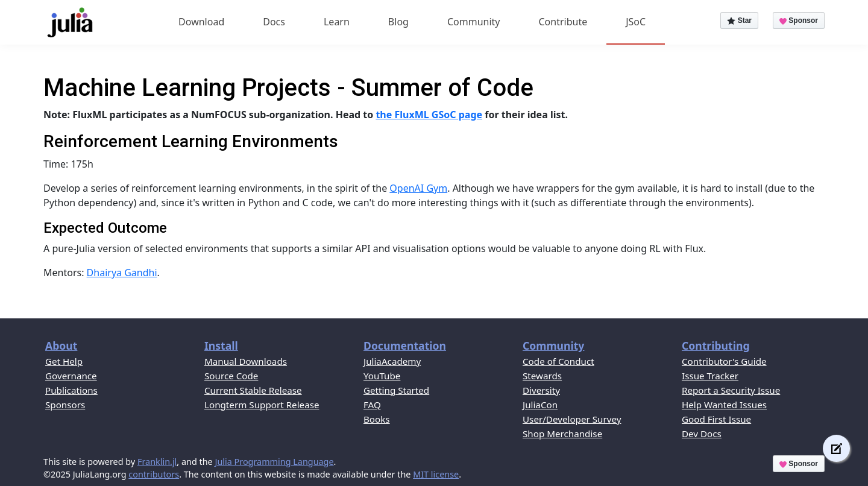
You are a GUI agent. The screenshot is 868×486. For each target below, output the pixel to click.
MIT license (436, 474)
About (61, 346)
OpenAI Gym (418, 188)
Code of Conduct (558, 361)
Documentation (405, 346)
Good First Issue (716, 419)
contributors (154, 474)
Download (201, 22)
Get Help (64, 361)
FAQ (372, 405)
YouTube (382, 376)
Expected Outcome (105, 228)
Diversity (541, 390)
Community (474, 22)
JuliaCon (540, 405)
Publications (71, 390)
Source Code (231, 376)
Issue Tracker (710, 376)
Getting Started (396, 390)
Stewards (542, 376)
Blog (398, 22)
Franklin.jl (157, 462)
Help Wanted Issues (724, 405)
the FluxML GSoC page (429, 115)
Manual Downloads (246, 361)
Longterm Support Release (262, 405)
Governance (71, 376)
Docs (274, 22)
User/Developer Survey (572, 419)
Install (221, 346)
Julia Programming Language (274, 462)
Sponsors (65, 405)
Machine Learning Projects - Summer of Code (288, 88)
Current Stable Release (253, 390)
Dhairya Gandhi (122, 273)
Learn (337, 22)
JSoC (636, 22)
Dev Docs (702, 434)
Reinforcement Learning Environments (191, 141)
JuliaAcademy (392, 361)
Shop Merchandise (562, 434)
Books (377, 419)
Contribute (563, 22)
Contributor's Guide (724, 361)
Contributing (716, 346)
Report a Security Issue (731, 390)
